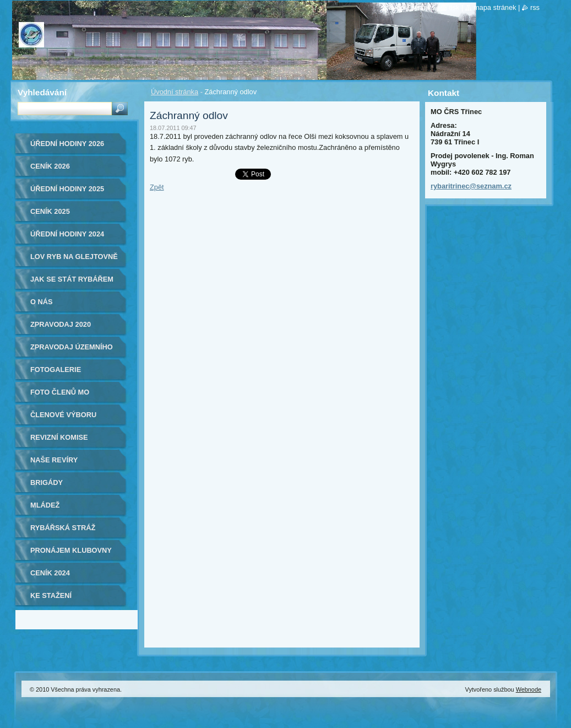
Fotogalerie (56, 370)
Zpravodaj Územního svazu (72, 351)
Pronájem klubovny (71, 550)
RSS (535, 7)
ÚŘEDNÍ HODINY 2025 (67, 189)
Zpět (157, 187)
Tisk (454, 7)
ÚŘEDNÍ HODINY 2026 (67, 144)
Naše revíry (54, 460)
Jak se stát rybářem (72, 279)
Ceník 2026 (50, 166)
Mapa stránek (495, 7)
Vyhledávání (42, 92)
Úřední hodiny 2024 (67, 234)
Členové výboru (63, 415)
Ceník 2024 (50, 573)
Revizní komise (59, 437)
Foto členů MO (60, 392)
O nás (42, 302)
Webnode (529, 689)
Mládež (45, 505)
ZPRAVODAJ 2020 (61, 324)
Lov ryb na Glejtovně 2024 (74, 260)
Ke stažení (51, 595)
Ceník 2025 (50, 211)
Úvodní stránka (175, 92)
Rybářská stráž (63, 528)
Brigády (47, 482)
